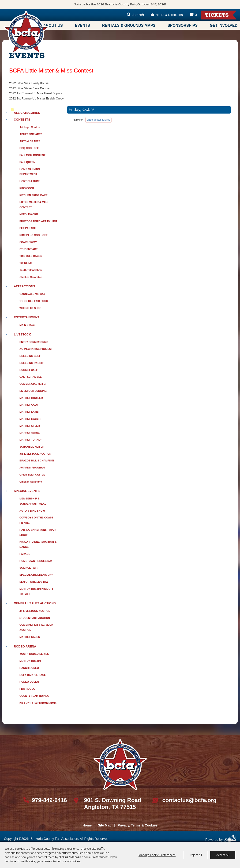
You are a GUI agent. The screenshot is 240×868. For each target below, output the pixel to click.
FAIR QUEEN (27, 162)
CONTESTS (22, 120)
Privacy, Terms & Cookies (138, 825)
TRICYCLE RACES (31, 256)
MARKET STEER (30, 426)
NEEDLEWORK (29, 214)
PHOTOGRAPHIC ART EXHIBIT (38, 221)
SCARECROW (28, 242)
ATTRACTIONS (24, 286)
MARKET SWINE (30, 433)
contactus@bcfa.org (189, 800)
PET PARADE (28, 228)
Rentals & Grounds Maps (129, 25)
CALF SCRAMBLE (31, 377)
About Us (53, 25)
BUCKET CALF (29, 370)
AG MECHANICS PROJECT (36, 349)
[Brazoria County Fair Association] (26, 32)
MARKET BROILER (31, 398)
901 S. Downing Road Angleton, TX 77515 (112, 803)
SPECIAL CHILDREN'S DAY (36, 575)
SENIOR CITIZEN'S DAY (34, 582)
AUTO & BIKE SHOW (32, 511)
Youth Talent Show (31, 270)
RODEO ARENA (25, 646)
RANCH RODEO (29, 668)
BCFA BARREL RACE (33, 675)
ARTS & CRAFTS (30, 141)
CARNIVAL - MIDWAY (32, 294)
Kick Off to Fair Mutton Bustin (38, 703)
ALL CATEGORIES (27, 113)
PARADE (25, 554)
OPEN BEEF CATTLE (32, 475)
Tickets (217, 16)
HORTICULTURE (30, 181)
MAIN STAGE (27, 325)
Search (138, 15)
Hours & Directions (169, 15)
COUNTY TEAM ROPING (34, 696)
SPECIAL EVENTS (27, 491)
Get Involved (224, 25)
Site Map (105, 825)
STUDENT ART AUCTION (35, 618)
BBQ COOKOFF (29, 148)
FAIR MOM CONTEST (32, 155)
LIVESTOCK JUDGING (33, 391)
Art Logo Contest (30, 127)
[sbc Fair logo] (120, 765)
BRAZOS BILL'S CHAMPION (37, 461)
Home (87, 825)
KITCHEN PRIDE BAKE (34, 195)
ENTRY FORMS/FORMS (34, 342)
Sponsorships (183, 25)
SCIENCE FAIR (28, 568)
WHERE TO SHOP (30, 308)
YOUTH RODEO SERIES (34, 654)
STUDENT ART (28, 249)
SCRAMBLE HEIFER (32, 447)
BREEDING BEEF (30, 356)
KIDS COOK (27, 188)
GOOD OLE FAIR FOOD (34, 301)
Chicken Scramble (31, 277)
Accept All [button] (223, 855)
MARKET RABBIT (30, 419)
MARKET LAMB (29, 412)
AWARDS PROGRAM (32, 468)
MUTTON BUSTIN (30, 661)
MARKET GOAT (29, 405)
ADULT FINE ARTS (31, 134)
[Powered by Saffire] (230, 840)
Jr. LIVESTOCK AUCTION (35, 611)
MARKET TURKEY (31, 440)
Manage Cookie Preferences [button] (157, 855)
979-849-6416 (49, 800)
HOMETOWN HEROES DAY (36, 561)
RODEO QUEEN (29, 682)
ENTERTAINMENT (27, 317)
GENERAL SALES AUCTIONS (35, 603)
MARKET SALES (30, 637)
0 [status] (196, 15)
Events (82, 25)
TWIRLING (26, 263)
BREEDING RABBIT (32, 363)
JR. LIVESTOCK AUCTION (35, 454)
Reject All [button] (196, 855)
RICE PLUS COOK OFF (34, 235)
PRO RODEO (27, 689)
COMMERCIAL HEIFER (33, 384)
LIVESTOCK (22, 334)
